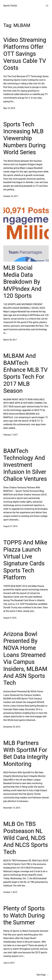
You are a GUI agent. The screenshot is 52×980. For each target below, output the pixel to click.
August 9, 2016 (10, 618)
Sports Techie (10, 6)
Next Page (43, 975)
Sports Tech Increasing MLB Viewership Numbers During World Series (24, 138)
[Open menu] (47, 6)
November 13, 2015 (12, 808)
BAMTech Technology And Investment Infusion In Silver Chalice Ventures (25, 465)
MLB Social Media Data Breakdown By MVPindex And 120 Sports (22, 282)
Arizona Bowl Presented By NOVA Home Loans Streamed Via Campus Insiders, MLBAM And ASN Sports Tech (25, 658)
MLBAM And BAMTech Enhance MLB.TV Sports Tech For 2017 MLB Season (26, 373)
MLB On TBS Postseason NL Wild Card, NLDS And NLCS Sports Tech (26, 838)
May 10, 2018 (9, 108)
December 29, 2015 (12, 727)
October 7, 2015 (10, 892)
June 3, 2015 (9, 963)
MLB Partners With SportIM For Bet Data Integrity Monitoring (26, 753)
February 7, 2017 (11, 435)
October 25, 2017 (11, 196)
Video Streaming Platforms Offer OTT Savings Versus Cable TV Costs (25, 54)
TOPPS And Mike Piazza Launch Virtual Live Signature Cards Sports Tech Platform (25, 560)
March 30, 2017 (10, 340)
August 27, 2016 (10, 526)
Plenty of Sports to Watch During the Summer (24, 915)
